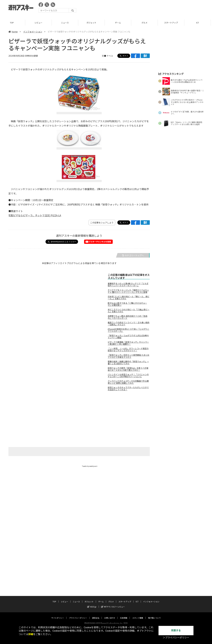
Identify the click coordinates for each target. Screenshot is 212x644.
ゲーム (119, 23)
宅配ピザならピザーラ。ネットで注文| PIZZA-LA (35, 215)
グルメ (146, 23)
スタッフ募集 (138, 567)
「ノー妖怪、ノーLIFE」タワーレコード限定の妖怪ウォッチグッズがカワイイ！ (128, 350)
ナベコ (110, 56)
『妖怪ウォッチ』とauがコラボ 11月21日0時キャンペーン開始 (128, 337)
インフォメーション (33, 32)
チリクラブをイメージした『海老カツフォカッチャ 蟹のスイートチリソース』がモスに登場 (128, 291)
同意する (176, 630)
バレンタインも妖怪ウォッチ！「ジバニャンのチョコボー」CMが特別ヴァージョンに (128, 376)
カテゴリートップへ (133, 255)
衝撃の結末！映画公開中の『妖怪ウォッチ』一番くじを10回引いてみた (128, 363)
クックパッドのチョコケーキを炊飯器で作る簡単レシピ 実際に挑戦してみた (128, 382)
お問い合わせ (110, 567)
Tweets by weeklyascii (90, 466)
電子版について (154, 567)
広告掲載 (124, 567)
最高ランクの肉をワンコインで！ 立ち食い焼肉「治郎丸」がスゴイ (129, 324)
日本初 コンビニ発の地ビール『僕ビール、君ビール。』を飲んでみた (129, 298)
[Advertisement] (149, 8)
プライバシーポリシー (78, 567)
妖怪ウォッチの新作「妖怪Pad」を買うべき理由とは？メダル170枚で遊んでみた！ (128, 369)
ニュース (66, 23)
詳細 (31, 634)
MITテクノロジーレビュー (113, 556)
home (13, 32)
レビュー (40, 23)
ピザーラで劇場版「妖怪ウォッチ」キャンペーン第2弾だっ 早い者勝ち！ (128, 343)
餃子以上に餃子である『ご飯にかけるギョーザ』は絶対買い (127, 304)
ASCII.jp (92, 556)
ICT (137, 551)
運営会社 (96, 567)
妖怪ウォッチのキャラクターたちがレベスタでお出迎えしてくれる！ (128, 389)
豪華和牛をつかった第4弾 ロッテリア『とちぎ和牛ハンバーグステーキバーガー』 (128, 285)
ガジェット (93, 23)
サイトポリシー (58, 567)
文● (104, 56)
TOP (13, 23)
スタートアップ (172, 23)
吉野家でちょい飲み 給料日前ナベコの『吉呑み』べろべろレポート (128, 317)
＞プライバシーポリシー (176, 638)
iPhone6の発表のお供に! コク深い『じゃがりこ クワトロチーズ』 (128, 330)
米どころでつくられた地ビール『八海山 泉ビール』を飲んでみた (129, 311)
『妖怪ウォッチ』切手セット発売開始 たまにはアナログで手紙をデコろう (129, 356)
